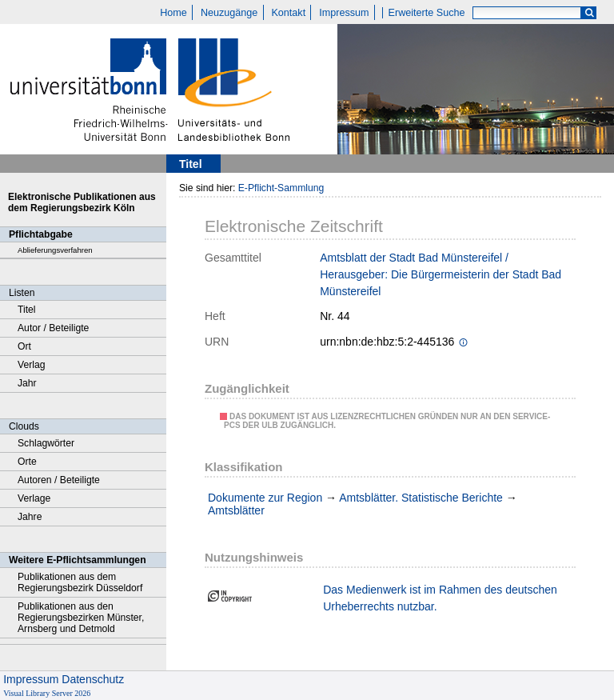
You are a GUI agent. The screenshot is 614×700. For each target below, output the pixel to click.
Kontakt (288, 13)
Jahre (30, 517)
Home (173, 13)
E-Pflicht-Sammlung (281, 188)
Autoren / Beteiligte (59, 480)
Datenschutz (93, 679)
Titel (27, 310)
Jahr (27, 383)
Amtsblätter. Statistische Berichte (421, 498)
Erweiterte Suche (427, 13)
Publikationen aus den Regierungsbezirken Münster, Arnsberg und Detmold (81, 618)
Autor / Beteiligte (53, 328)
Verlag (32, 365)
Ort (24, 346)
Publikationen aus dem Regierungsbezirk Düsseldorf (80, 582)
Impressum (344, 13)
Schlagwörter (46, 443)
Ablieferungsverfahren (55, 250)
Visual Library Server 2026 (47, 693)
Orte (27, 462)
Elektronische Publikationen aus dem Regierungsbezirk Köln (82, 202)
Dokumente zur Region (265, 498)
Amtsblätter (236, 510)
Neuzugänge (229, 13)
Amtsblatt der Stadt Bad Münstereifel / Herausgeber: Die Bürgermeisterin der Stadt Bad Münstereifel (441, 274)
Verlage (34, 498)
